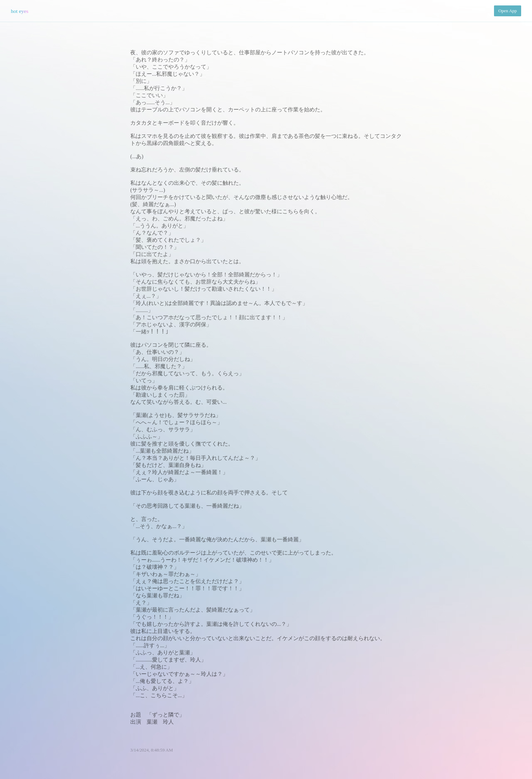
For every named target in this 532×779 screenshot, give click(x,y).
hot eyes (20, 11)
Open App (508, 11)
